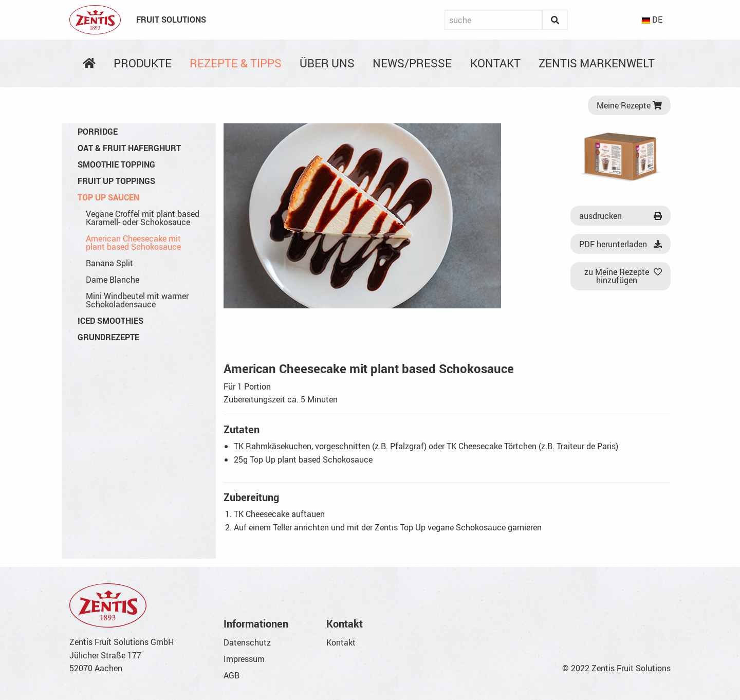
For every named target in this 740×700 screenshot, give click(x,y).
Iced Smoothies (110, 321)
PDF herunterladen (621, 244)
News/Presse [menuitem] (412, 63)
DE (652, 20)
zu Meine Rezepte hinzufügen (623, 276)
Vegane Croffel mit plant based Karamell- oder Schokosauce (143, 218)
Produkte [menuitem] (143, 63)
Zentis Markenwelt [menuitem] (597, 63)
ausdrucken (621, 216)
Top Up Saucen (108, 197)
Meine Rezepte (629, 105)
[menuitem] (89, 63)
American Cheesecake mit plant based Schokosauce (133, 243)
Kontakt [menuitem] (495, 63)
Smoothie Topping (116, 164)
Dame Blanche (113, 280)
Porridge (98, 132)
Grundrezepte (108, 337)
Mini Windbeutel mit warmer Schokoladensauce (137, 300)
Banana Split (109, 263)
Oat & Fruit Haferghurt (129, 148)
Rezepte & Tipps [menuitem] (236, 63)
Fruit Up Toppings (116, 181)
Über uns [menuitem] (327, 63)
